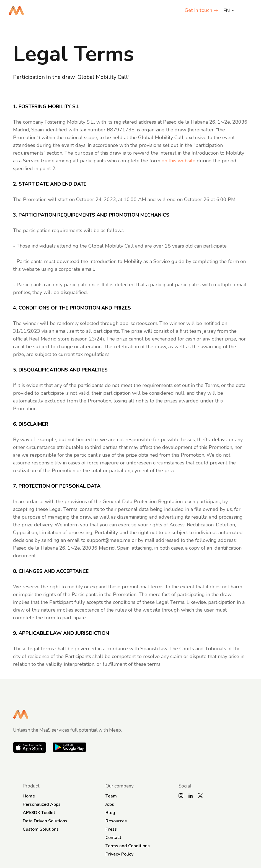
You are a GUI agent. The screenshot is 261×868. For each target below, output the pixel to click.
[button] (247, 11)
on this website (179, 161)
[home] (16, 11)
